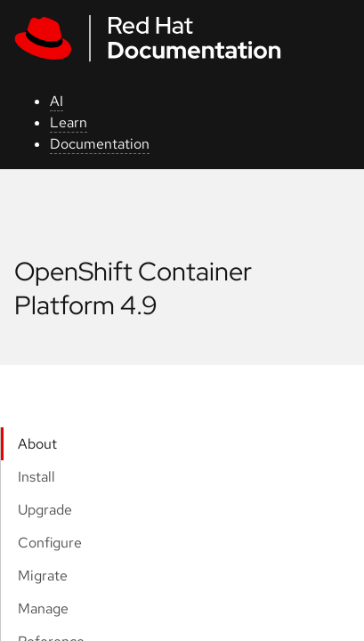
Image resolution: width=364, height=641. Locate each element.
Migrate (43, 576)
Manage (43, 609)
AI (57, 101)
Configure (50, 543)
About (37, 444)
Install (36, 477)
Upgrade (45, 510)
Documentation (100, 144)
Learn (69, 122)
